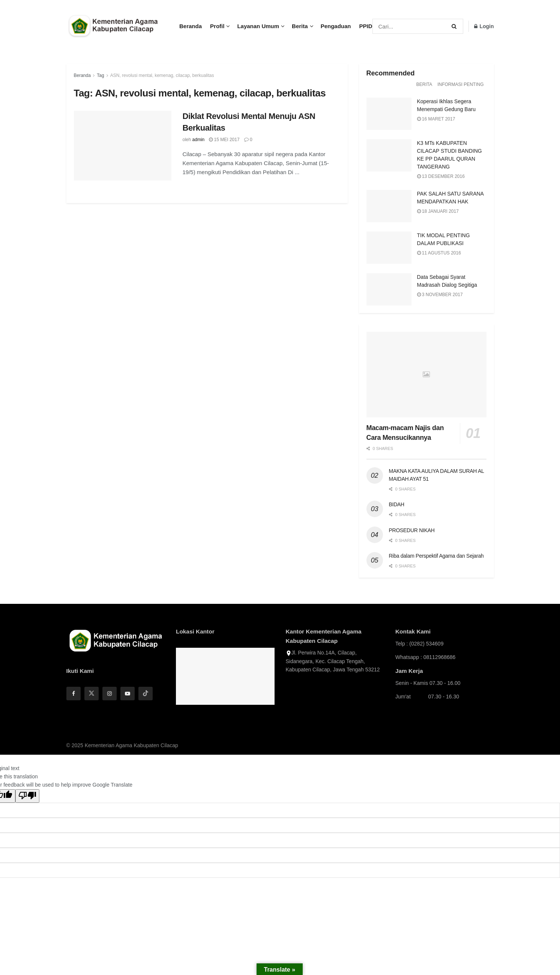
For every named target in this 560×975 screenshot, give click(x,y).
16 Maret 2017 (436, 119)
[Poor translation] (27, 796)
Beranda (191, 26)
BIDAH (397, 504)
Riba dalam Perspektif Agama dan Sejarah (436, 556)
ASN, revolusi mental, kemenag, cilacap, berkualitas (162, 75)
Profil (217, 26)
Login (484, 26)
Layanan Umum (258, 26)
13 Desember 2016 (441, 176)
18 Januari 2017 (438, 211)
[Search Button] (456, 26)
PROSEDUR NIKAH (412, 530)
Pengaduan (336, 26)
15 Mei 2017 (224, 140)
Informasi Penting (460, 84)
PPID (366, 26)
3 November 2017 (440, 295)
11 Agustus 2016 (439, 253)
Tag (100, 75)
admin (199, 140)
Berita (300, 26)
